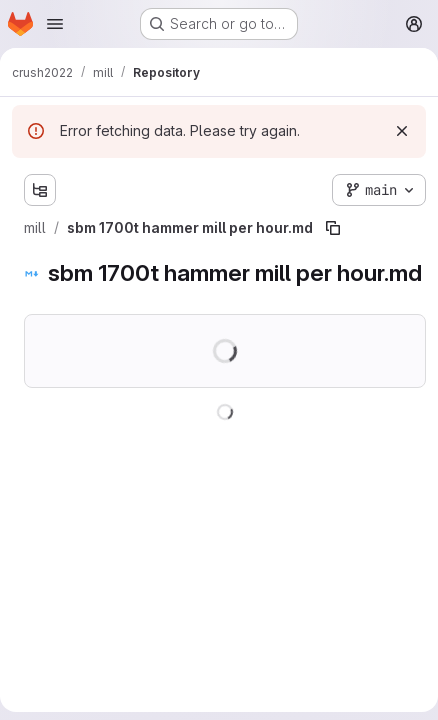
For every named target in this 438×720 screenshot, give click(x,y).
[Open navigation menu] (55, 24)
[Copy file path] (333, 228)
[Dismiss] (402, 131)
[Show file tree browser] (40, 190)
